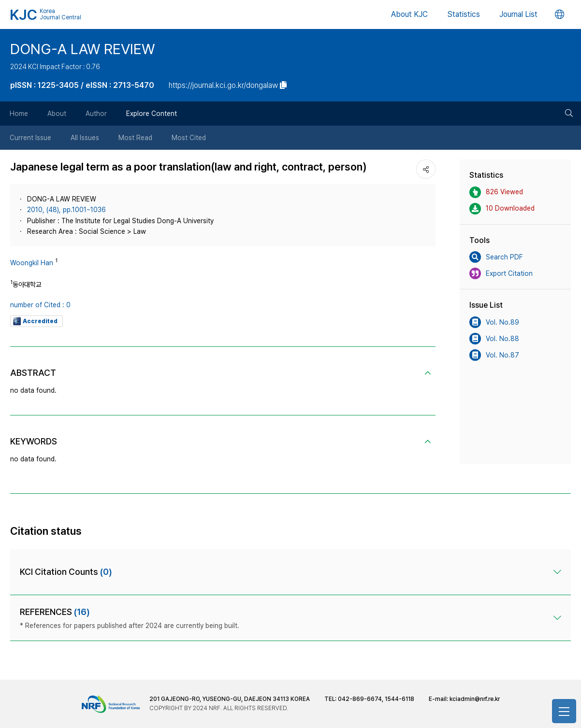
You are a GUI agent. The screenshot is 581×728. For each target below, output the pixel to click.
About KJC (409, 14)
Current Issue (30, 138)
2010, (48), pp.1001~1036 (66, 210)
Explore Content (152, 114)
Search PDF (496, 257)
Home (19, 114)
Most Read (135, 138)
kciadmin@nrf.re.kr (475, 699)
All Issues (85, 138)
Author (96, 114)
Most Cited (189, 138)
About (57, 114)
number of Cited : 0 (40, 305)
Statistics (464, 14)
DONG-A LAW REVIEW (82, 49)
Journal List (518, 14)
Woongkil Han (32, 263)
